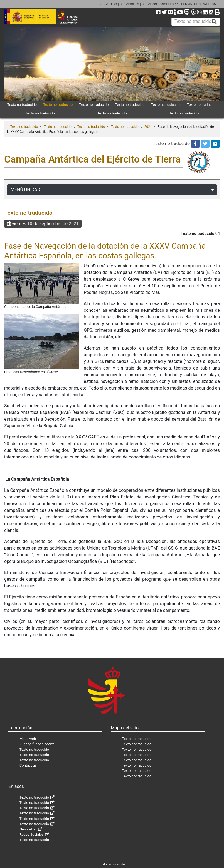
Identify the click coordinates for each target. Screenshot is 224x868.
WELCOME (211, 4)
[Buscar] (214, 22)
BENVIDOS (149, 4)
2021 (148, 127)
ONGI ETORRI (169, 4)
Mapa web (28, 739)
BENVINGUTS (129, 4)
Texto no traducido (22, 105)
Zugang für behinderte (37, 744)
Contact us (28, 765)
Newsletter (28, 829)
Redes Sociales (32, 835)
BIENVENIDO (108, 4)
